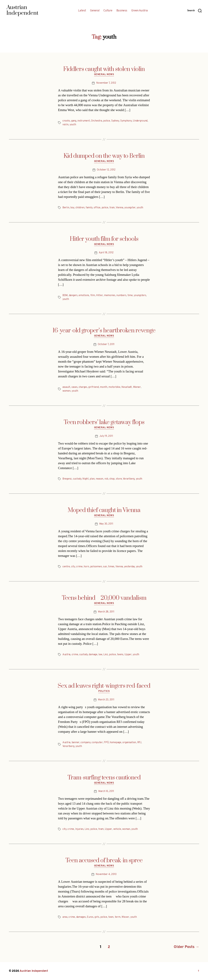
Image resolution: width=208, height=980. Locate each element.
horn (86, 567)
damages (81, 917)
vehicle (117, 829)
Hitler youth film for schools (104, 239)
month (104, 387)
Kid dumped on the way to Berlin (104, 156)
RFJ (139, 743)
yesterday (129, 567)
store (119, 479)
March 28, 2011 (106, 612)
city (73, 567)
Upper (128, 655)
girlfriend (93, 387)
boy (72, 208)
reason (99, 479)
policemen (96, 567)
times (111, 567)
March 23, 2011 (106, 700)
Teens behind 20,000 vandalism (104, 598)
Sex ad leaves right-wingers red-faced (104, 686)
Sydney (115, 121)
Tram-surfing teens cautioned (104, 778)
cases (75, 387)
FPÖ (106, 743)
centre (66, 567)
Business (122, 11)
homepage (115, 743)
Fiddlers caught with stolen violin (104, 69)
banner (76, 743)
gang (74, 121)
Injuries (79, 829)
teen (111, 917)
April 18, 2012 (106, 253)
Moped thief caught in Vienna (104, 510)
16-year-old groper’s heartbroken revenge (104, 331)
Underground (140, 121)
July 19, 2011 (106, 436)
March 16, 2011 (106, 791)
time (130, 295)
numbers (121, 295)
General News (104, 75)
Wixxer (125, 917)
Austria (66, 655)
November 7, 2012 (106, 83)
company (85, 743)
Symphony (126, 121)
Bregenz (67, 479)
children (80, 208)
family (89, 208)
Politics (104, 691)
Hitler (99, 295)
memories (110, 295)
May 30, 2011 (106, 524)
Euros (90, 917)
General (95, 11)
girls (97, 917)
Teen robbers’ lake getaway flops (104, 422)
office (97, 208)
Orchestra (97, 121)
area (65, 917)
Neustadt (127, 387)
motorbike (114, 387)
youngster (130, 208)
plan (92, 479)
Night (86, 479)
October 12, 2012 (106, 170)
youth (73, 125)
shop (112, 479)
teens (120, 655)
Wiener (137, 387)
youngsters (140, 295)
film (93, 295)
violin (65, 125)
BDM (65, 295)
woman (126, 829)
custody (77, 479)
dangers (73, 295)
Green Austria (140, 11)
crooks (66, 121)
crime (79, 567)
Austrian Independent (34, 971)
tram (101, 829)
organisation (129, 743)
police (107, 121)
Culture (108, 11)
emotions (84, 295)
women (67, 391)
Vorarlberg (129, 479)
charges (83, 387)
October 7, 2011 (106, 344)
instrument (84, 121)
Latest (82, 11)
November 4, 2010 (106, 874)
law (100, 655)
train (112, 208)
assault (66, 387)
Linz (106, 655)
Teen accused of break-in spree (104, 861)
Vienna (119, 208)
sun (105, 567)
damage (93, 655)
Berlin (66, 208)
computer (97, 743)
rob (106, 479)
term (118, 917)
